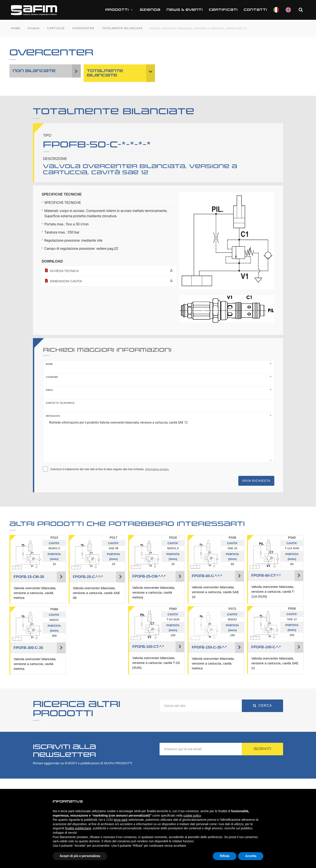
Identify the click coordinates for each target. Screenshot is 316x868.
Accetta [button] (251, 856)
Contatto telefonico (60, 403)
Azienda (150, 10)
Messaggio (53, 416)
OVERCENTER (83, 28)
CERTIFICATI (223, 10)
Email (50, 390)
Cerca (262, 706)
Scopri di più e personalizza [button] (80, 856)
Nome (49, 364)
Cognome (52, 377)
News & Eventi (185, 10)
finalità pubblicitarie (78, 828)
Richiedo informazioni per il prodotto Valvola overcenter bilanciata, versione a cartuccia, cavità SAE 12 (159, 439)
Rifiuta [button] (225, 856)
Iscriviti (263, 749)
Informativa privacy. (157, 469)
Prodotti (119, 10)
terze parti (121, 820)
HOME (16, 28)
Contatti (255, 10)
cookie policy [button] (192, 815)
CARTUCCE (56, 28)
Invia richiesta (256, 481)
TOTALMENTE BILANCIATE (122, 28)
